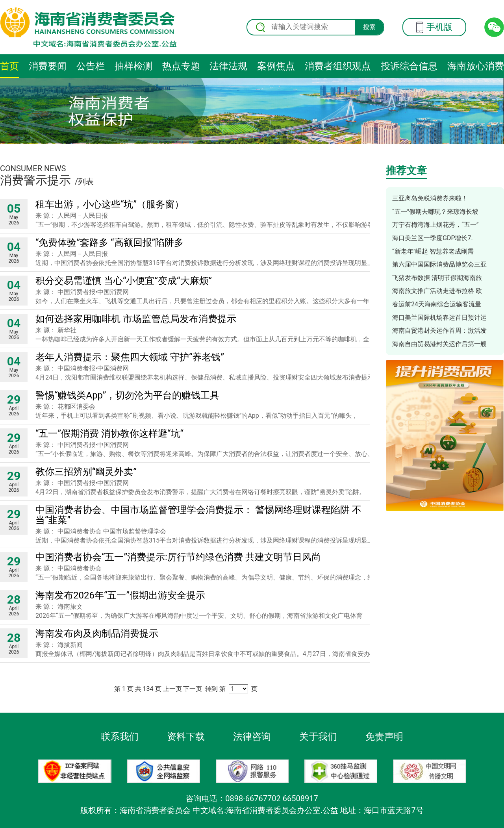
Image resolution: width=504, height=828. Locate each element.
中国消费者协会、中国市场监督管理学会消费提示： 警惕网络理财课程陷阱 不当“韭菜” (198, 515)
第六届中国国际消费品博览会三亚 (439, 264)
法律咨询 (252, 737)
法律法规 (228, 66)
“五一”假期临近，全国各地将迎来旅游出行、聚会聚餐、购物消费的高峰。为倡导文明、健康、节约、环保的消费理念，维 (205, 577)
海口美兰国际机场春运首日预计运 (439, 318)
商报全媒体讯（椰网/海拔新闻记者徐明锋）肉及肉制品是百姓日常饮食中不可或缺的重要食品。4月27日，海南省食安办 (203, 654)
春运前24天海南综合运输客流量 (437, 304)
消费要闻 (48, 66)
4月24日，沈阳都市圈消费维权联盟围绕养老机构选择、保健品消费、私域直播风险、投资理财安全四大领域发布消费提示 (205, 377)
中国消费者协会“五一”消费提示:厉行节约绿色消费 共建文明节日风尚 (178, 557)
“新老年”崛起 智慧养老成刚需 (433, 251)
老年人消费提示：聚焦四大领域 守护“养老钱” (130, 357)
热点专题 (181, 66)
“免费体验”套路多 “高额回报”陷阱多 (109, 243)
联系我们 (120, 737)
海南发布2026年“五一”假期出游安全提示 (120, 595)
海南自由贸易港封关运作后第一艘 (439, 344)
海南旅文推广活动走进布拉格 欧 (437, 291)
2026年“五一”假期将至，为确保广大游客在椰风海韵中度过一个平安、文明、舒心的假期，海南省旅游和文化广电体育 (199, 616)
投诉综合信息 (409, 66)
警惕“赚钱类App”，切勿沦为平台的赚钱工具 (127, 395)
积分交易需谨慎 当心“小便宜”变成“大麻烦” (124, 281)
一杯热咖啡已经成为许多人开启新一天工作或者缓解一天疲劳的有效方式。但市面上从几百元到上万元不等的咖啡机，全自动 (209, 339)
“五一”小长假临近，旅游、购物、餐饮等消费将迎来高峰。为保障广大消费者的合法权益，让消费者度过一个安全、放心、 (205, 454)
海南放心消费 (476, 66)
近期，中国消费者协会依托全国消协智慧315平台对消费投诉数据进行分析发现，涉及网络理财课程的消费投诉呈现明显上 (205, 263)
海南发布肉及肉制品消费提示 (97, 634)
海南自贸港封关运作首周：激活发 (439, 331)
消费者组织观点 (338, 66)
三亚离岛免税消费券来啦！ (430, 198)
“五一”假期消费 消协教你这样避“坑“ (109, 433)
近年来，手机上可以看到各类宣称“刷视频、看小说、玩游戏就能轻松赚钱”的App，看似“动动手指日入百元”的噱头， (197, 416)
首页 (9, 66)
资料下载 (186, 737)
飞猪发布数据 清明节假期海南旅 (437, 278)
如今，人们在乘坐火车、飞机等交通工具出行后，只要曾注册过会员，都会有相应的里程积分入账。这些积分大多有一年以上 (209, 301)
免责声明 (384, 737)
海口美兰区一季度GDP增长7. (433, 238)
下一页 (193, 689)
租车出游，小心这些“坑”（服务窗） (110, 204)
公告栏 (91, 66)
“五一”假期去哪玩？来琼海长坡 (435, 212)
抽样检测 (133, 66)
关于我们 (318, 737)
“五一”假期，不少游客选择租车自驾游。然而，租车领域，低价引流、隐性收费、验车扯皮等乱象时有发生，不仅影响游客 (205, 225)
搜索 (369, 27)
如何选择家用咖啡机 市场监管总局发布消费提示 (136, 319)
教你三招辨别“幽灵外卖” (86, 472)
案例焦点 (276, 66)
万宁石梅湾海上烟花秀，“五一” (435, 225)
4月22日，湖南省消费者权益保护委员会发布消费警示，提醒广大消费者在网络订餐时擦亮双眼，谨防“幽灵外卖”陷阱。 (200, 492)
